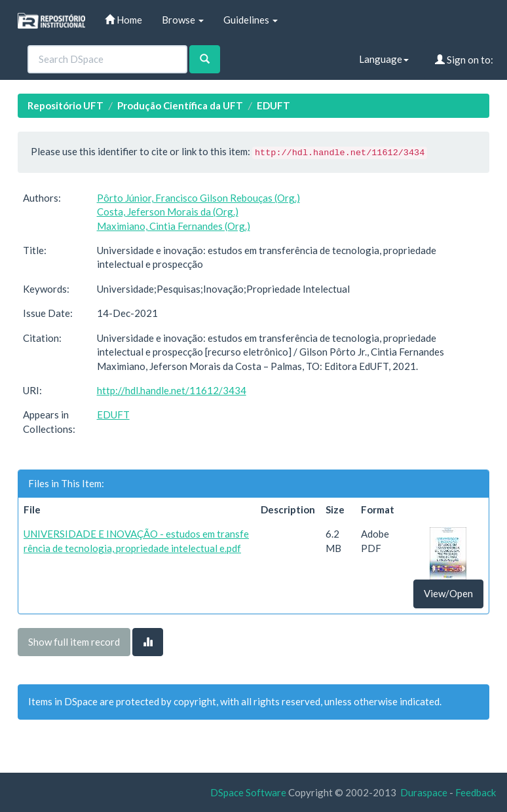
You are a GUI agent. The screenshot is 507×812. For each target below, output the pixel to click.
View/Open (448, 593)
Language (384, 59)
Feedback (476, 792)
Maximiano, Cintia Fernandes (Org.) (174, 226)
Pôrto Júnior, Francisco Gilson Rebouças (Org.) (198, 198)
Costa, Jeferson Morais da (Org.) (168, 212)
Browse (183, 20)
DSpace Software (248, 792)
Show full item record (74, 642)
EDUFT (273, 105)
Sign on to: (464, 60)
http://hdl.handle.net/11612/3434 (172, 390)
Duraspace (424, 792)
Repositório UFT (66, 105)
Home (123, 20)
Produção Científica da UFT (180, 105)
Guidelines (251, 20)
